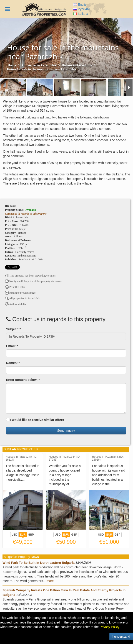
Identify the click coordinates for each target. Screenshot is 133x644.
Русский (81, 9)
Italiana (81, 14)
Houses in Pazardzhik (77, 65)
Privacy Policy (109, 627)
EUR (23, 535)
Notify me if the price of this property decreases (33, 281)
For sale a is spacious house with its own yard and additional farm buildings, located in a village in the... (109, 475)
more (50, 581)
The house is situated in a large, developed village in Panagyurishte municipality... (23, 473)
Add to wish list (16, 304)
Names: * (13, 363)
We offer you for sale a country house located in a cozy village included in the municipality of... (65, 475)
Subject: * (14, 329)
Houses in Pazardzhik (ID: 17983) (65, 458)
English (81, 5)
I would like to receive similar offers (35, 420)
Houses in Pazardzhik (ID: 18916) (108, 458)
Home (12, 65)
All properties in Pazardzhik (22, 298)
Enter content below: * (23, 380)
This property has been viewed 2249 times (30, 276)
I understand (121, 636)
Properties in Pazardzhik (39, 65)
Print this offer (15, 287)
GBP (31, 535)
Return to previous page (20, 293)
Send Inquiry (66, 431)
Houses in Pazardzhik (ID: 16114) (21, 458)
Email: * (12, 346)
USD (14, 535)
